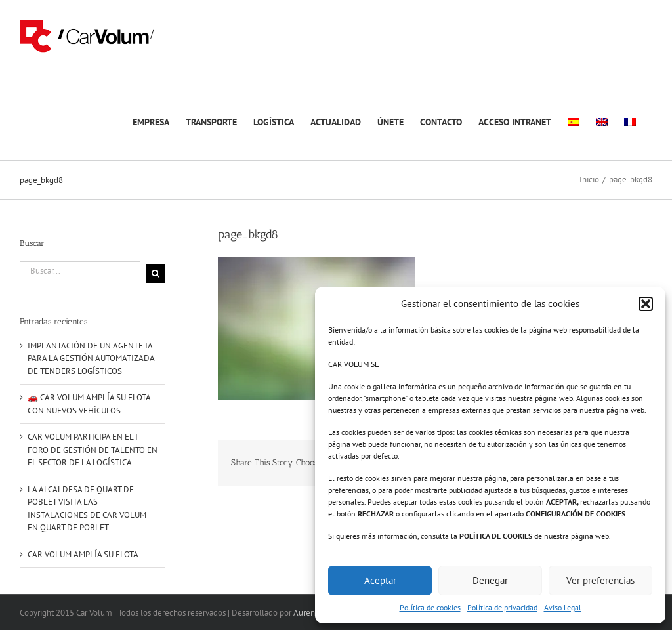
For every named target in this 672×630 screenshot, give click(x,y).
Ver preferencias (600, 580)
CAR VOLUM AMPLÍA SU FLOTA (83, 554)
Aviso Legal (563, 607)
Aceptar (380, 580)
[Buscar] (156, 273)
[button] (646, 304)
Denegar (490, 580)
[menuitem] (574, 120)
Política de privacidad (502, 607)
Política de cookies (430, 607)
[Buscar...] (80, 271)
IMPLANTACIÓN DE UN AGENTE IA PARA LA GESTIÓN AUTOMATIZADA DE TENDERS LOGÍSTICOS (91, 358)
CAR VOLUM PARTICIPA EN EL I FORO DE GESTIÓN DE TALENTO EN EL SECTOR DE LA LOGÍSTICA (93, 450)
